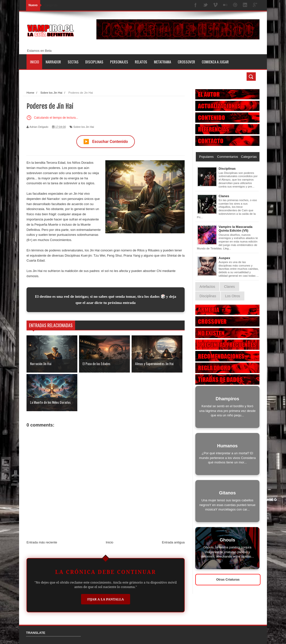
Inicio (34, 62)
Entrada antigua (173, 542)
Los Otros (233, 296)
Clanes (224, 196)
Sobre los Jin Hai (84, 127)
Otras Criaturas (228, 579)
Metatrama (162, 62)
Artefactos (207, 287)
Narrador (53, 62)
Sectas (73, 62)
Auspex (224, 258)
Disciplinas (94, 62)
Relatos (141, 62)
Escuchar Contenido (106, 142)
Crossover (186, 62)
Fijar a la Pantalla (106, 599)
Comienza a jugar (215, 62)
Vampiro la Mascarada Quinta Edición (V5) (236, 229)
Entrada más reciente (42, 542)
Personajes (119, 62)
